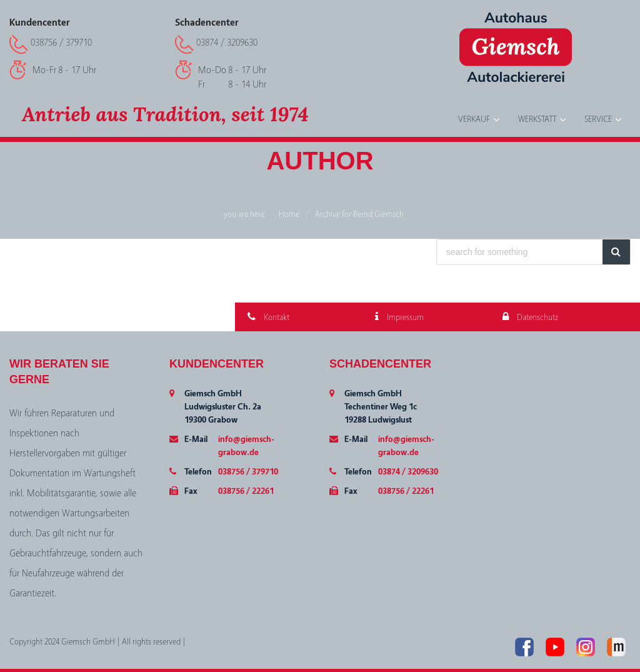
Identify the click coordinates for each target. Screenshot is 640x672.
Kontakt (268, 318)
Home (289, 214)
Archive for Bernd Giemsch (359, 214)
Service (598, 119)
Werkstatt (537, 119)
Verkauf (474, 119)
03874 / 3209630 (227, 43)
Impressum (399, 318)
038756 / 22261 (246, 491)
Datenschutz (530, 318)
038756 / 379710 (61, 43)
